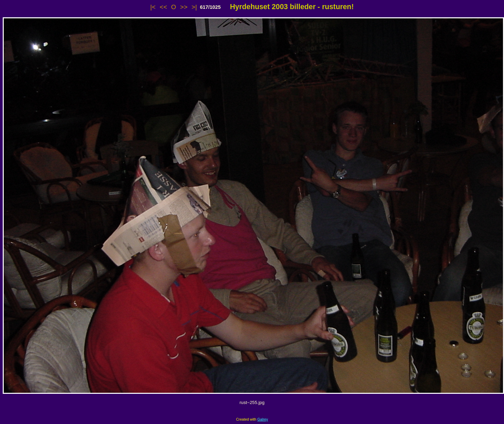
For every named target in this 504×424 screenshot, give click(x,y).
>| (194, 7)
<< (163, 7)
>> (184, 7)
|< (153, 7)
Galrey (263, 419)
